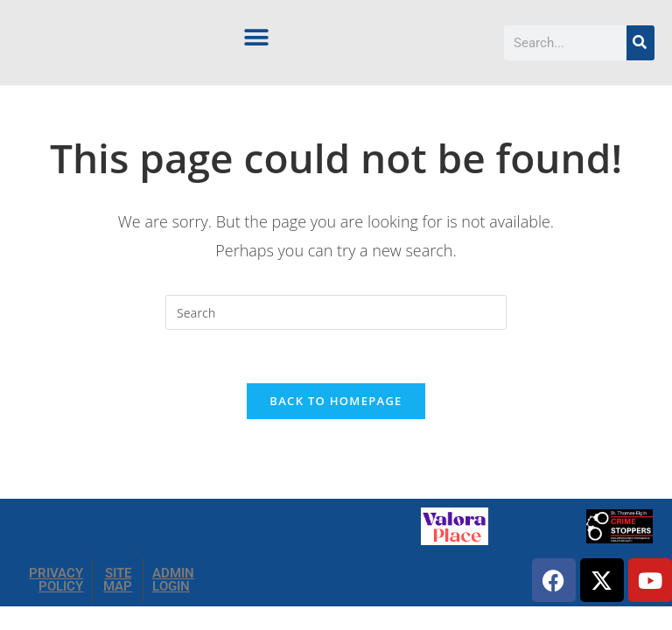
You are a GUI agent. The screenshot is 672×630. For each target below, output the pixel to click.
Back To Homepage (336, 401)
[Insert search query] (336, 312)
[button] (257, 37)
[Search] (640, 43)
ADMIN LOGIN (173, 581)
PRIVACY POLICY (56, 581)
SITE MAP (118, 581)
